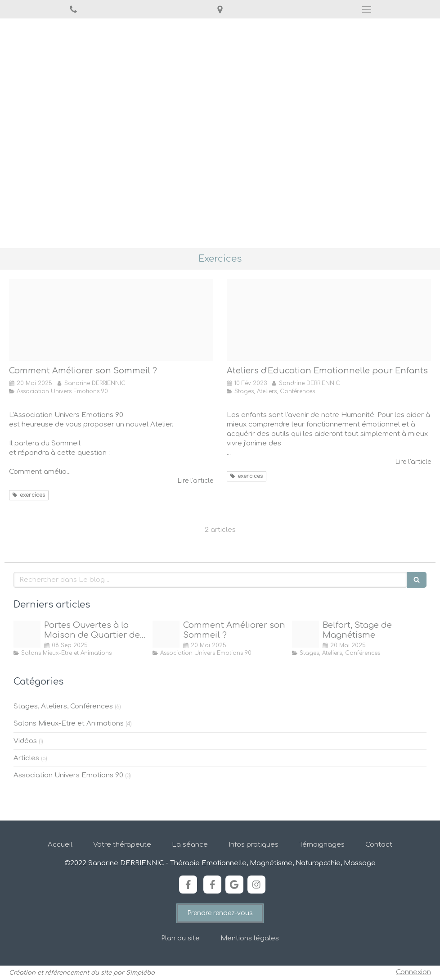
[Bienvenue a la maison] (27, 634)
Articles (26, 758)
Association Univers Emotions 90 (68, 775)
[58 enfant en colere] (329, 320)
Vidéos (25, 741)
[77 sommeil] (111, 320)
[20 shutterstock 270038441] (305, 634)
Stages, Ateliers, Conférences (63, 706)
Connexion (413, 972)
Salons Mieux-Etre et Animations (69, 724)
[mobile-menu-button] (367, 9)
